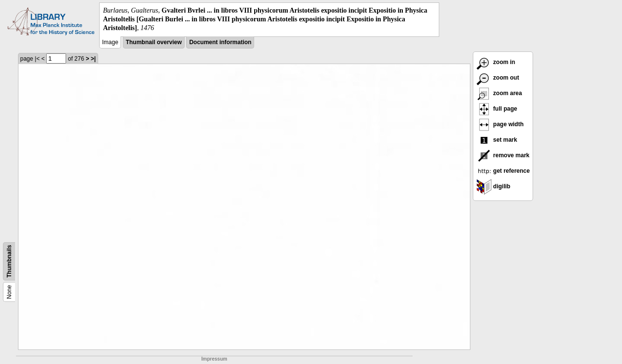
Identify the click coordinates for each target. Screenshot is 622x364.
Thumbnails (9, 261)
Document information (220, 42)
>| (93, 59)
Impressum (214, 359)
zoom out (498, 78)
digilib (493, 186)
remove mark (503, 155)
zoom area (499, 93)
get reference (503, 171)
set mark (497, 140)
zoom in (496, 62)
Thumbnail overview (154, 42)
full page (497, 109)
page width (500, 124)
